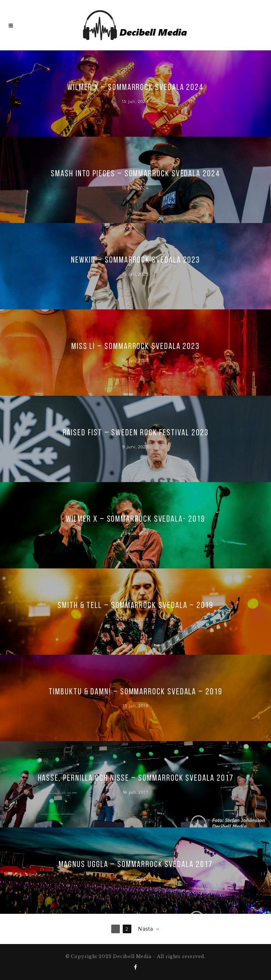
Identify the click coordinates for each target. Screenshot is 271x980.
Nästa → (149, 929)
